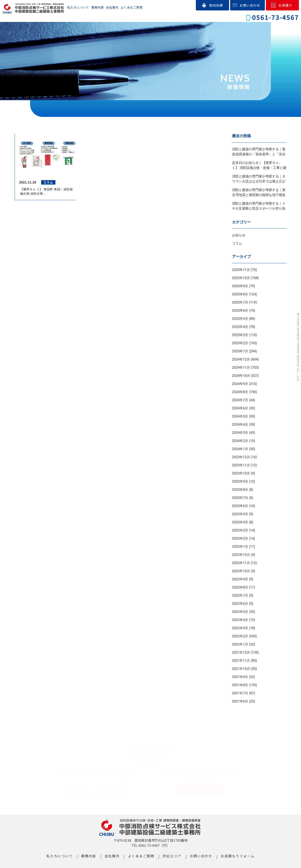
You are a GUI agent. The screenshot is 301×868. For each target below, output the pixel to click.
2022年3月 (240, 628)
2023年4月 (240, 522)
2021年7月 (240, 693)
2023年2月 (240, 538)
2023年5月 (240, 514)
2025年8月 (240, 294)
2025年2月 (240, 343)
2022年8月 (240, 587)
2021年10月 (241, 669)
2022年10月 (241, 571)
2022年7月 (240, 595)
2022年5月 (240, 612)
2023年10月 (241, 473)
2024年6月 (240, 408)
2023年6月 (240, 506)
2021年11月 (241, 661)
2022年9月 (240, 579)
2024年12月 (241, 359)
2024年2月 (240, 441)
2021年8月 (240, 685)
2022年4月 (240, 620)
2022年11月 (241, 563)
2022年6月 (240, 604)
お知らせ (239, 235)
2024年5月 (240, 416)
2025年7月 (240, 302)
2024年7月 (240, 400)
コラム (237, 243)
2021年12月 (241, 652)
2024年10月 (241, 376)
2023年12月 (241, 457)
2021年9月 (240, 677)
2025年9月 (240, 286)
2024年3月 (240, 433)
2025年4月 (240, 327)
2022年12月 (241, 555)
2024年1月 (240, 449)
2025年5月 (240, 319)
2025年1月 (240, 351)
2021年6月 (240, 701)
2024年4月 (240, 425)
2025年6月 (240, 311)
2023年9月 (240, 481)
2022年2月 (240, 636)
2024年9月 (240, 384)
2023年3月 (240, 530)
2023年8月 (240, 490)
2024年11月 (241, 368)
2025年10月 (241, 278)
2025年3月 (240, 335)
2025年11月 (241, 270)
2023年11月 (241, 465)
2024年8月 (240, 392)
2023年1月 (240, 547)
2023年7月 (240, 498)
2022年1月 (240, 644)
